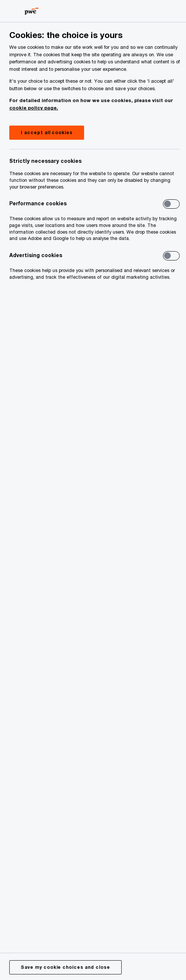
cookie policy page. (34, 108)
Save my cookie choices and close (65, 967)
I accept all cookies (47, 132)
